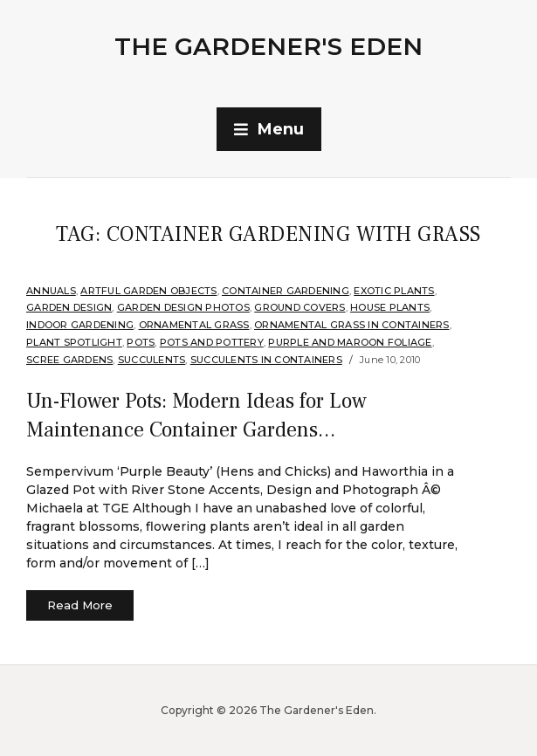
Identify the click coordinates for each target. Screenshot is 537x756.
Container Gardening (286, 291)
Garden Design (69, 307)
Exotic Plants (394, 291)
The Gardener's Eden (268, 46)
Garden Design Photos (183, 307)
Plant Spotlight (74, 342)
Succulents (152, 360)
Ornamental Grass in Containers (352, 325)
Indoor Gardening (80, 325)
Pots (141, 342)
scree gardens (69, 360)
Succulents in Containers (266, 360)
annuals (51, 291)
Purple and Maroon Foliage (350, 342)
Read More (80, 605)
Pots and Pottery (212, 342)
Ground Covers (299, 307)
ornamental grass (194, 325)
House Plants (390, 307)
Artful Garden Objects (148, 291)
